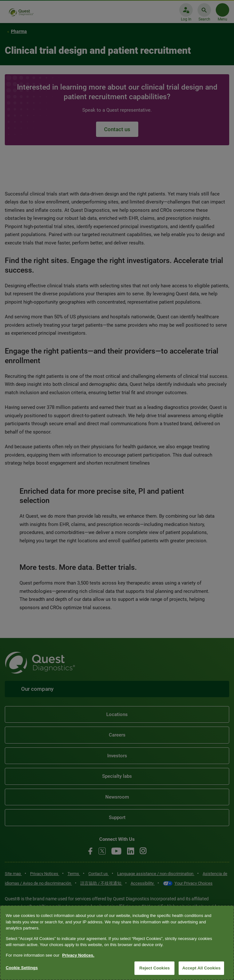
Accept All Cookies (201, 968)
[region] (117, 943)
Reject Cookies (154, 968)
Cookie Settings (22, 968)
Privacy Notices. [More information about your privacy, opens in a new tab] (78, 955)
